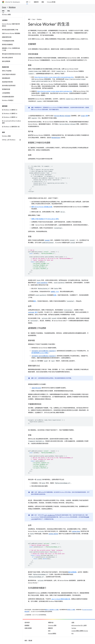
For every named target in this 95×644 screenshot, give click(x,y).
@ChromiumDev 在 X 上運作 (79, 625)
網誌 (43, 2)
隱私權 (30, 640)
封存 (49, 631)
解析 (35, 301)
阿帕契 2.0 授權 (71, 610)
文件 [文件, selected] (27, 2)
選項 (84, 116)
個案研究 (36, 2)
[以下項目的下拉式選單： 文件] (30, 2)
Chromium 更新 (52, 625)
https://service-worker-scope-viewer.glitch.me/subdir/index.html (54, 77)
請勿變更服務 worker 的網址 (40, 353)
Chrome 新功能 (51, 2)
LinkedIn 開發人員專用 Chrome (80, 631)
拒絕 (55, 295)
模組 (9, 11)
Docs (4, 7)
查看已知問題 (28, 628)
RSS (73, 633)
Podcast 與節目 (52, 633)
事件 (33, 312)
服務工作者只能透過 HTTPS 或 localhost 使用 (45, 219)
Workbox (12, 7)
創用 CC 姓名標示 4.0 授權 (52, 610)
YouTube (74, 628)
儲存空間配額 (72, 572)
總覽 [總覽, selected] (3, 11)
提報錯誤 (27, 625)
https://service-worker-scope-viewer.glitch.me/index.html (55, 91)
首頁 (29, 19)
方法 (55, 292)
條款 (26, 640)
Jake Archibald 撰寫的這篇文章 (61, 599)
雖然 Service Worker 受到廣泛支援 (42, 207)
